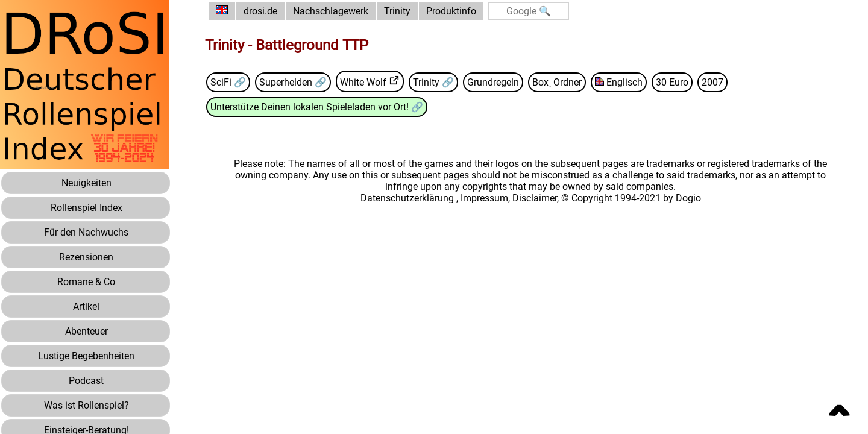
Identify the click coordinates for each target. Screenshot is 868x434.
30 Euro (672, 82)
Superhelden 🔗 (293, 82)
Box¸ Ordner (557, 82)
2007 (712, 82)
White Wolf (363, 82)
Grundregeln (493, 82)
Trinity (397, 11)
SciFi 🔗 (228, 82)
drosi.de (260, 11)
